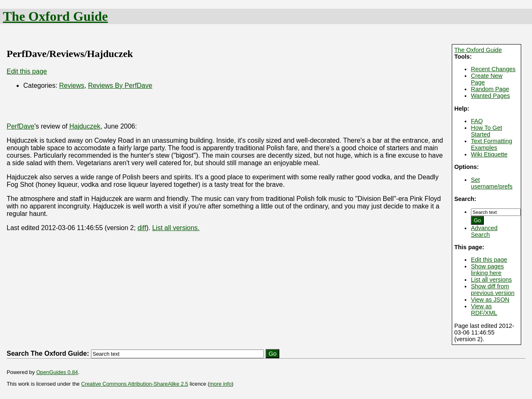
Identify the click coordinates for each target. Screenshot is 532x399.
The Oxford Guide (55, 16)
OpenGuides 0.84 (57, 372)
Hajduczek (85, 126)
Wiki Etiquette (489, 154)
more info (220, 384)
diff (142, 228)
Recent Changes (493, 69)
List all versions (491, 280)
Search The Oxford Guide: (48, 353)
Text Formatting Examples (491, 144)
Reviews (71, 85)
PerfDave (21, 126)
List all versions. (176, 228)
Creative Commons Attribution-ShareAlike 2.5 (134, 384)
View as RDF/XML (484, 310)
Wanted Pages (490, 96)
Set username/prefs (492, 183)
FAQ (477, 121)
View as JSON (490, 300)
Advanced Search (484, 231)
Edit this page (489, 260)
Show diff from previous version (493, 290)
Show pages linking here (487, 270)
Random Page (490, 89)
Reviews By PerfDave (120, 85)
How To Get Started (486, 131)
